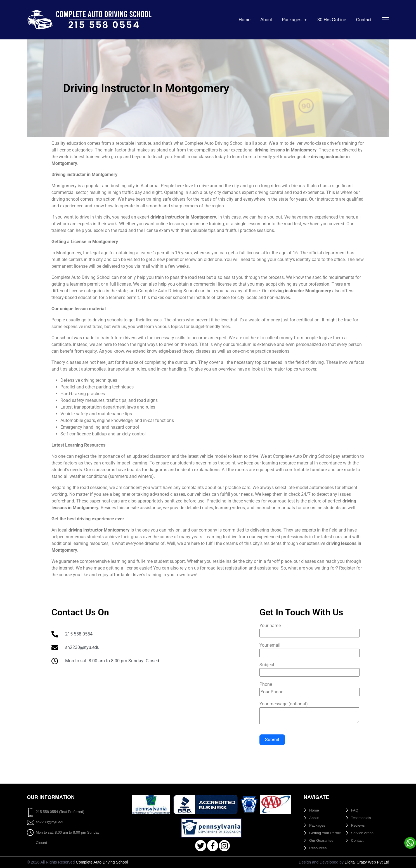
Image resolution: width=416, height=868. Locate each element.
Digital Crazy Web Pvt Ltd (367, 862)
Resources (318, 848)
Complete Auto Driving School (102, 862)
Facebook (213, 846)
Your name (309, 629)
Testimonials (361, 818)
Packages (295, 20)
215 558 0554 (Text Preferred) (60, 812)
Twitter (201, 846)
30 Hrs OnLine (332, 20)
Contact (364, 20)
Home (244, 20)
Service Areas (362, 833)
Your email (309, 649)
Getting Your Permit (325, 833)
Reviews (358, 825)
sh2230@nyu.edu (50, 822)
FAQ (355, 810)
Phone (309, 688)
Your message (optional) (309, 713)
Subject (309, 668)
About (266, 20)
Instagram (224, 846)
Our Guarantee (321, 840)
